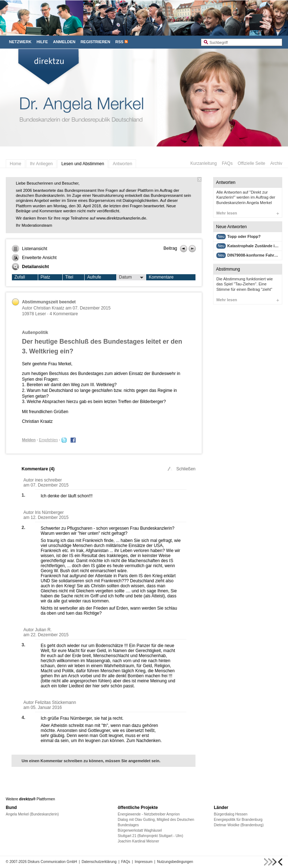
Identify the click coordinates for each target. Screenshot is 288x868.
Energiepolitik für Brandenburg (238, 820)
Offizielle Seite (251, 163)
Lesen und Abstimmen (83, 164)
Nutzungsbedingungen (175, 862)
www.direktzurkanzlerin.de (121, 218)
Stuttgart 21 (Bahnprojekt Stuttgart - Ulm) (150, 836)
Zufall (20, 277)
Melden (29, 440)
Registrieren (96, 42)
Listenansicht (30, 249)
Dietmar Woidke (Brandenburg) (239, 825)
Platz (46, 277)
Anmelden (64, 42)
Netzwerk (20, 42)
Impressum (143, 862)
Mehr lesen (248, 213)
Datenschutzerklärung (99, 862)
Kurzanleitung (204, 163)
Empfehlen (48, 440)
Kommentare (161, 277)
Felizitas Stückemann (55, 702)
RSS (119, 42)
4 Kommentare (64, 314)
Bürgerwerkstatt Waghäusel (140, 830)
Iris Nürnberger (49, 512)
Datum (131, 277)
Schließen (181, 469)
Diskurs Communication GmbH (52, 862)
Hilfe (42, 42)
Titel (69, 277)
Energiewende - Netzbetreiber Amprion (149, 814)
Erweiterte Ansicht (34, 258)
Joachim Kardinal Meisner (138, 841)
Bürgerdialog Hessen (231, 814)
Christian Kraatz (49, 308)
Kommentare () (38, 469)
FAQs (227, 163)
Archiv (276, 163)
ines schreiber (48, 480)
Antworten (122, 164)
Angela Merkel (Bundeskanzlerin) (32, 814)
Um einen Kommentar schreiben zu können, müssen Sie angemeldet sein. (91, 761)
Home (15, 164)
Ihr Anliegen (41, 164)
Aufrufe (94, 277)
